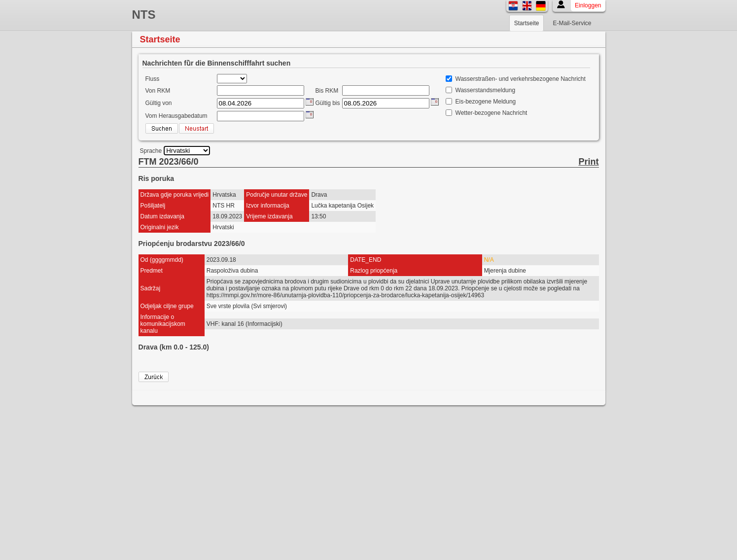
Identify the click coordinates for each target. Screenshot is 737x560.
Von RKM (158, 91)
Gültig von (159, 103)
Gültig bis (328, 103)
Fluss (153, 79)
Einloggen (588, 5)
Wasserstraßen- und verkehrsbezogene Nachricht (521, 79)
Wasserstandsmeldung (486, 90)
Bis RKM (327, 91)
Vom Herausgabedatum (176, 116)
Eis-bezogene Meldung (486, 102)
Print (588, 162)
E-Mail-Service (572, 23)
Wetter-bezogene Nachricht (491, 113)
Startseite (527, 23)
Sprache (151, 151)
